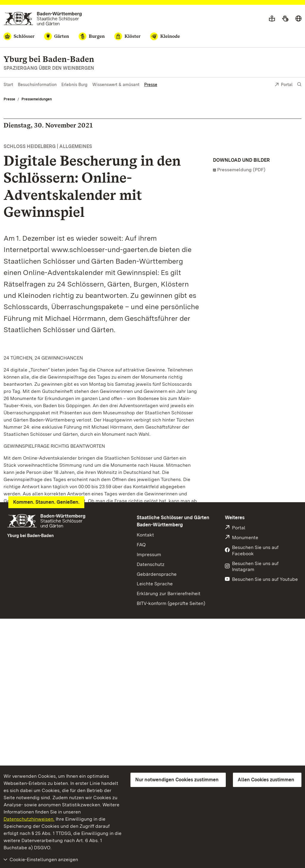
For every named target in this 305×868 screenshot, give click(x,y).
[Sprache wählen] (298, 19)
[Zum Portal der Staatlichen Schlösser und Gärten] (43, 19)
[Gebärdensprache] (285, 19)
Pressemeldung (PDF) (241, 170)
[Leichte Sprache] (272, 19)
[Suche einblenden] (299, 84)
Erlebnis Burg (74, 85)
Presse (151, 85)
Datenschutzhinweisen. (29, 819)
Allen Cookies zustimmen (266, 780)
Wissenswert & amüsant (116, 85)
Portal (284, 85)
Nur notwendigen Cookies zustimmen (177, 780)
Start (8, 85)
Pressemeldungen (37, 99)
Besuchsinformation (37, 85)
